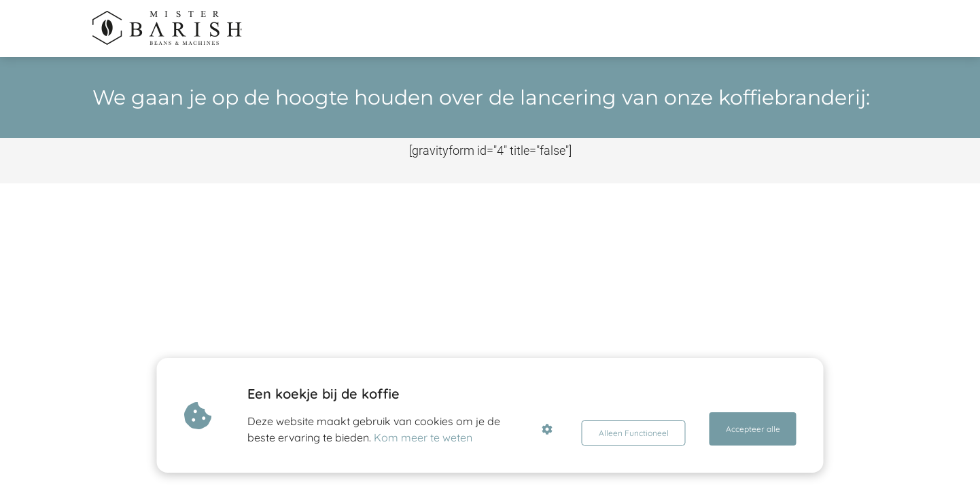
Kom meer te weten (428, 437)
